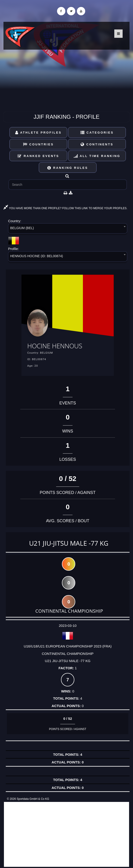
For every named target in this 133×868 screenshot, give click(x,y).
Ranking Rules (68, 168)
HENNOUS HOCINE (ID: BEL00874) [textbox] (37, 256)
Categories (97, 133)
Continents (97, 144)
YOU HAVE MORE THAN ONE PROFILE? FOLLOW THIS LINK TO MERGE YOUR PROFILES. (65, 208)
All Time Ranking (97, 156)
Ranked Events (38, 156)
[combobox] (68, 229)
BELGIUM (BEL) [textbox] (22, 228)
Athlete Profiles (38, 133)
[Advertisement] (66, 834)
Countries (38, 144)
